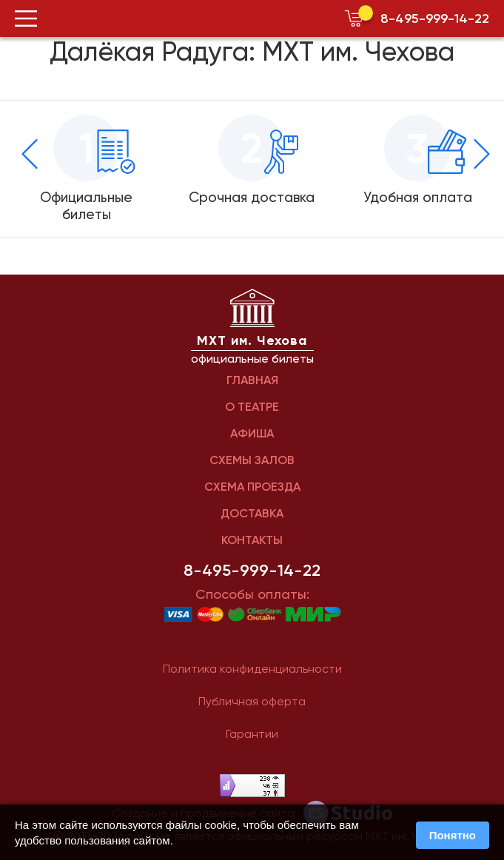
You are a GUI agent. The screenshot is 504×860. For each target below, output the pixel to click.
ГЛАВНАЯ (252, 380)
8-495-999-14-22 (435, 19)
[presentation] (30, 154)
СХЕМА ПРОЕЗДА (252, 487)
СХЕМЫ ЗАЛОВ (252, 460)
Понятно (453, 835)
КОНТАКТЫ (252, 540)
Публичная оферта (252, 701)
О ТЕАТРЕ (252, 407)
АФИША (252, 433)
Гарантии (252, 734)
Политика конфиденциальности (252, 669)
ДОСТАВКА (252, 513)
